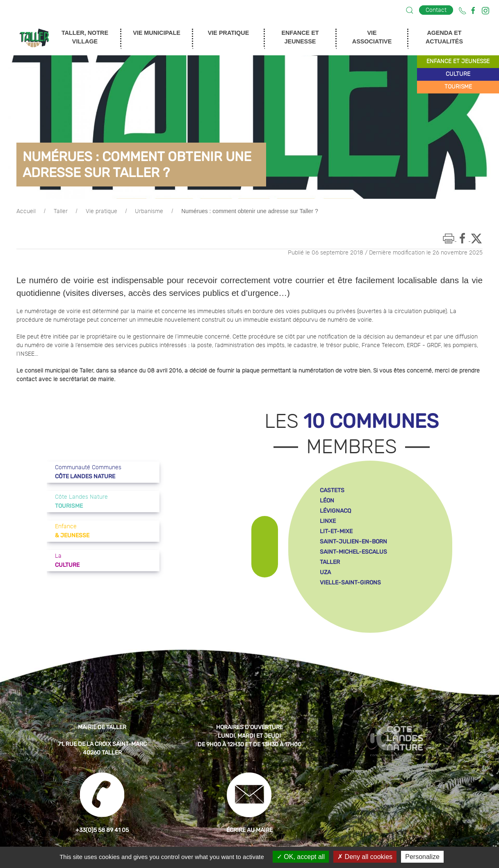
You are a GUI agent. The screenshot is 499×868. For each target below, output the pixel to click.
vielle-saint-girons (350, 583)
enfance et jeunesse (458, 61)
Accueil (26, 211)
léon (327, 501)
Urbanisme (149, 211)
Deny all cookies (365, 857)
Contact (436, 10)
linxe (328, 521)
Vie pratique (101, 211)
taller (330, 562)
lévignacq (335, 511)
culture (458, 74)
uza (325, 572)
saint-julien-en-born (353, 542)
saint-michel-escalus (353, 552)
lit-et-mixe (336, 531)
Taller (61, 211)
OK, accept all (301, 857)
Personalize (422, 857)
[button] (410, 10)
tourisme (458, 87)
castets (332, 490)
